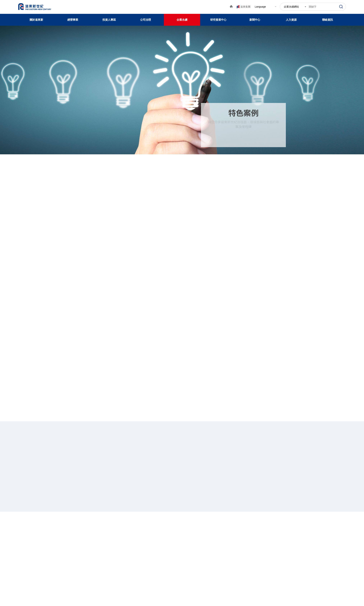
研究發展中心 (218, 20)
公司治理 (146, 20)
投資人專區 (109, 20)
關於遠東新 (36, 20)
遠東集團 (245, 7)
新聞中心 (255, 20)
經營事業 (73, 20)
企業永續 (182, 20)
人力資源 (291, 20)
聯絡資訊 (328, 20)
